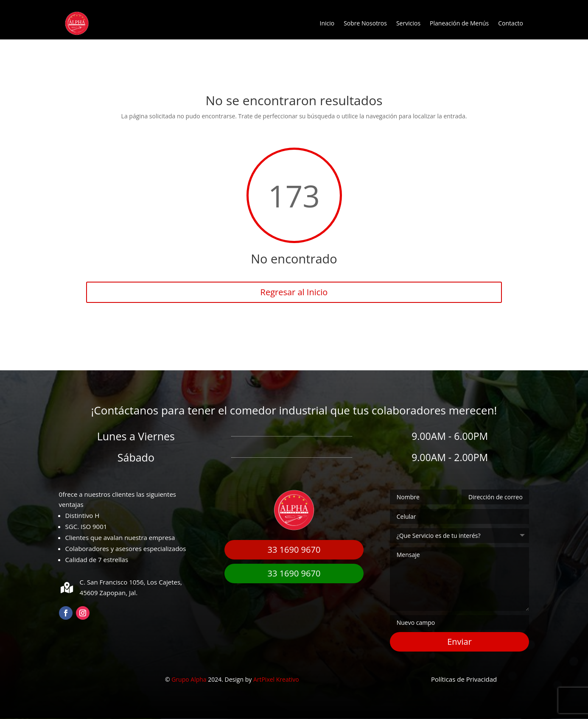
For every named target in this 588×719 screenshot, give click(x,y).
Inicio (327, 23)
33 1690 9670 (294, 550)
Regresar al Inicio (294, 292)
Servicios (408, 23)
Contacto (511, 23)
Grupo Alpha (189, 679)
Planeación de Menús (459, 23)
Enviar (459, 642)
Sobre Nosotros (365, 23)
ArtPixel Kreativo (276, 679)
